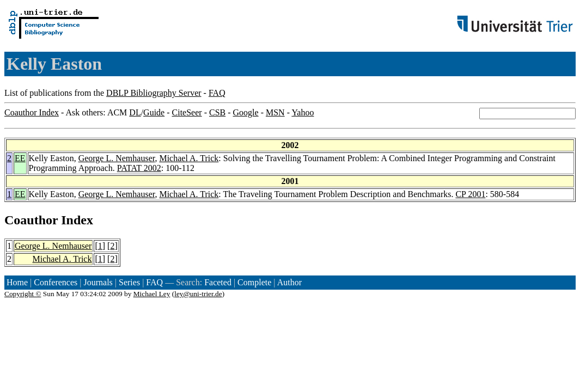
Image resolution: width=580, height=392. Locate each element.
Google (246, 112)
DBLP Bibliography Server (154, 93)
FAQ (217, 93)
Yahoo (303, 112)
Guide (154, 112)
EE (20, 158)
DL (135, 112)
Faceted (218, 282)
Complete (254, 282)
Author (289, 282)
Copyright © (23, 294)
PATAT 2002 (139, 168)
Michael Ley (152, 294)
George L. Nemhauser (117, 158)
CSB (217, 112)
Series (129, 282)
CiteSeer (187, 112)
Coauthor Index (32, 112)
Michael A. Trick (189, 158)
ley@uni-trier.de (198, 294)
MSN (275, 112)
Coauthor (31, 220)
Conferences (56, 282)
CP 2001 (470, 194)
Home (17, 282)
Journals (98, 282)
